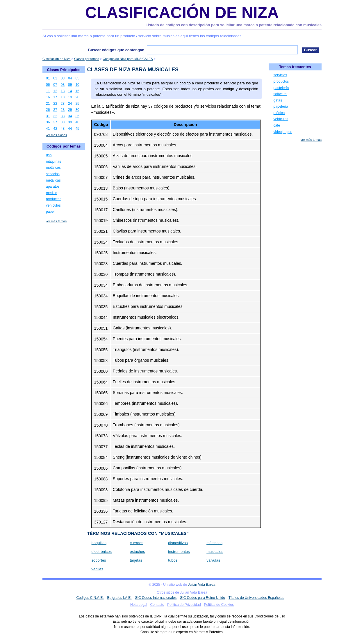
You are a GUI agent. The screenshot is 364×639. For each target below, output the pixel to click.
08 (63, 85)
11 (48, 91)
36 (48, 122)
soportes (99, 560)
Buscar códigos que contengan (116, 50)
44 (70, 129)
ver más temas (56, 221)
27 (55, 110)
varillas (97, 569)
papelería (281, 106)
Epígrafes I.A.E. (119, 598)
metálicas (53, 180)
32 (55, 116)
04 (70, 78)
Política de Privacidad (184, 605)
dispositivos (178, 543)
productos (54, 199)
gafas (278, 100)
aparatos (53, 187)
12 (55, 91)
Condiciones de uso (270, 616)
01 (48, 78)
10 (77, 85)
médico (52, 193)
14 (70, 91)
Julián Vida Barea (202, 585)
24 (70, 104)
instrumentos (179, 552)
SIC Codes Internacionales (156, 598)
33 (63, 116)
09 (70, 85)
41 (48, 129)
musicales (215, 552)
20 (77, 97)
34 (70, 116)
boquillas (99, 543)
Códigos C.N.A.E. (90, 598)
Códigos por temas (64, 146)
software (280, 94)
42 (55, 129)
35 (77, 116)
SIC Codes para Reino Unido (202, 598)
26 (48, 110)
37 (55, 122)
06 (48, 85)
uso (49, 155)
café (277, 125)
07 (55, 85)
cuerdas (136, 543)
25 (77, 104)
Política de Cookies (219, 605)
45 (77, 129)
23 (63, 104)
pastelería (281, 88)
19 (70, 97)
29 (70, 110)
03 (63, 78)
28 (63, 110)
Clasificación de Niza (182, 13)
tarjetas (136, 560)
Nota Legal (139, 605)
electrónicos (102, 552)
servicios (53, 174)
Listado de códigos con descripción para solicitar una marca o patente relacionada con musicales (234, 25)
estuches (137, 552)
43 (63, 129)
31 (48, 116)
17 (55, 97)
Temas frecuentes (295, 67)
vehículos (53, 205)
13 (63, 91)
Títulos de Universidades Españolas (256, 598)
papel (50, 212)
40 (77, 122)
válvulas (213, 560)
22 (55, 104)
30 (77, 110)
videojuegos (283, 132)
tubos (173, 560)
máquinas (53, 161)
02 (55, 78)
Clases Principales (64, 70)
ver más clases (56, 135)
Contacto (157, 605)
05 (77, 78)
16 (48, 97)
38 (63, 122)
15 (77, 91)
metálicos (53, 168)
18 (63, 97)
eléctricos (214, 543)
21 (48, 104)
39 (70, 122)
